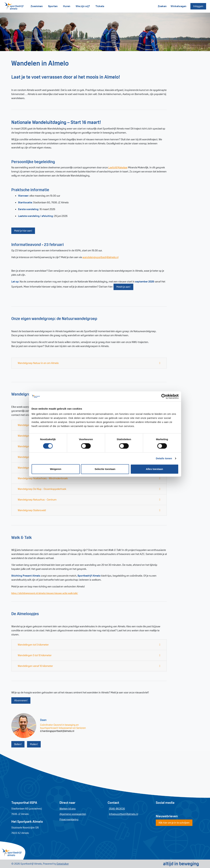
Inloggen (198, 6)
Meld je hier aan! (23, 231)
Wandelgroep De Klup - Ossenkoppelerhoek (42, 489)
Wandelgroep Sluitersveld (32, 510)
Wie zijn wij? (83, 6)
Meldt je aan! (123, 287)
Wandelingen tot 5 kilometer (33, 645)
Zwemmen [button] (37, 6)
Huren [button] (67, 6)
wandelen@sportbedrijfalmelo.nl (100, 257)
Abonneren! (21, 700)
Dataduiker (63, 864)
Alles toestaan (154, 469)
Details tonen (164, 458)
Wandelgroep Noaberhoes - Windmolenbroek (43, 478)
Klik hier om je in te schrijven (174, 823)
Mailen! (34, 744)
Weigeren (55, 469)
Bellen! (18, 744)
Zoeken (162, 6)
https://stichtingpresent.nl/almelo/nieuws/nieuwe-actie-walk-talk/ (45, 593)
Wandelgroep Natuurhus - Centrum (37, 500)
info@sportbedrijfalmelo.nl (123, 814)
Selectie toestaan (105, 469)
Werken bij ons (68, 809)
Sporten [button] (53, 6)
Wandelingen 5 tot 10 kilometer (35, 655)
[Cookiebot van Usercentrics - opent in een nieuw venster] (164, 396)
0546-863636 (117, 809)
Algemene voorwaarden (73, 814)
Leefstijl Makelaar (118, 167)
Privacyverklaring (69, 819)
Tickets (100, 6)
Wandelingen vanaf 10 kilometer (35, 666)
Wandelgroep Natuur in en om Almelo (38, 363)
